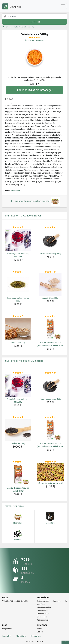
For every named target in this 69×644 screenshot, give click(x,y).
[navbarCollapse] (63, 6)
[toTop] (65, 642)
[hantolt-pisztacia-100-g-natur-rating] (50, 462)
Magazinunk (7, 629)
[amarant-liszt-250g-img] (50, 285)
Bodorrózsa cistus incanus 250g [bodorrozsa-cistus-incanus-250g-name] (18, 299)
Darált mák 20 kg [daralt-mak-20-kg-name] (18, 443)
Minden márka (43, 611)
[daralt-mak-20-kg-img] (18, 430)
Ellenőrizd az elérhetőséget (34, 90)
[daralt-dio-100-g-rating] (18, 316)
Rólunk (40, 629)
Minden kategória (44, 607)
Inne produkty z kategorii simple (23, 216)
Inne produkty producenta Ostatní (24, 361)
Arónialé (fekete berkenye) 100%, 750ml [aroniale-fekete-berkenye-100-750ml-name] (18, 255)
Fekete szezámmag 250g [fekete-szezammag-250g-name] (50, 254)
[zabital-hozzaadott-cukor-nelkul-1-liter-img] (18, 474)
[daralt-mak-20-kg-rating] (18, 417)
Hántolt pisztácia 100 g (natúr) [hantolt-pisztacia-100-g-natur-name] (50, 483)
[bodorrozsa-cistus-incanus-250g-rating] (18, 272)
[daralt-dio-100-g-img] (18, 329)
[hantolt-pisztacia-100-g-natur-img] (50, 472)
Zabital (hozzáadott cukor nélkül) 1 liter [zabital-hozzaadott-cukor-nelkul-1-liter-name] (18, 489)
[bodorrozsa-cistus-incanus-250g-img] (18, 285)
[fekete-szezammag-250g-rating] (50, 227)
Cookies (40, 632)
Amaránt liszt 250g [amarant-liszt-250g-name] (50, 298)
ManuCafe (21, 636)
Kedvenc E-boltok (14, 507)
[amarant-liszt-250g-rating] (50, 272)
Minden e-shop (43, 614)
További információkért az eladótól (34, 201)
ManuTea (7, 636)
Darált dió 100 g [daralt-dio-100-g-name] (18, 343)
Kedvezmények (43, 620)
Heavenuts (16, 191)
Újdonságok (42, 617)
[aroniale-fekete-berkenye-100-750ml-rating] (18, 227)
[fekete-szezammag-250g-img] (50, 240)
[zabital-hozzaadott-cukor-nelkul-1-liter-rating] (18, 462)
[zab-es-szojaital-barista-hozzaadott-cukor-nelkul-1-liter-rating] (50, 316)
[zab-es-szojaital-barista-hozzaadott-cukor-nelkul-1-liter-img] (50, 329)
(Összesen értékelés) (34, 40)
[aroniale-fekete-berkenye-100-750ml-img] (18, 240)
